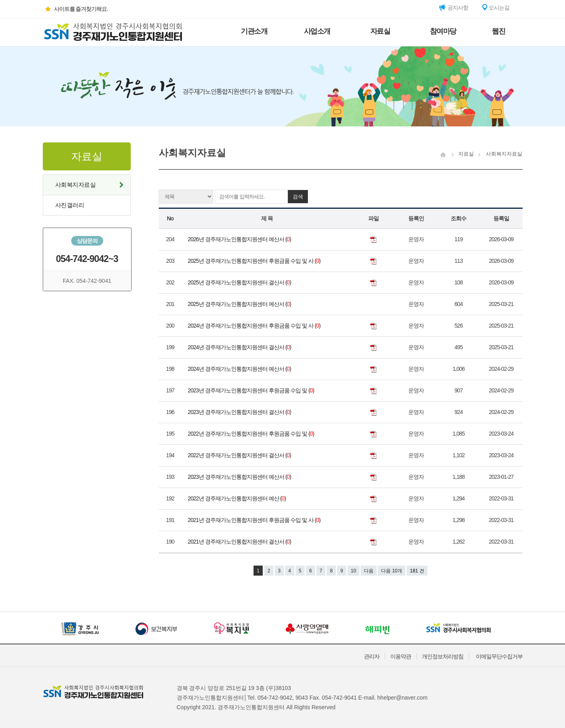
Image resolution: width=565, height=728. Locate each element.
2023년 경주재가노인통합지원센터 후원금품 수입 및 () (252, 390)
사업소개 (317, 31)
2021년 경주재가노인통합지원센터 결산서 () (240, 542)
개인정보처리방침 (443, 656)
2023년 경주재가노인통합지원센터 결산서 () (240, 412)
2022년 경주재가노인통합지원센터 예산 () (238, 498)
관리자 (372, 656)
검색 (298, 197)
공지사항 (454, 8)
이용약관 (401, 656)
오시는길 (495, 8)
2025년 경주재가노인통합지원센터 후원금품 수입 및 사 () (255, 261)
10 (353, 571)
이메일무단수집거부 (499, 656)
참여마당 (443, 31)
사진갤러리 (70, 205)
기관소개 (254, 31)
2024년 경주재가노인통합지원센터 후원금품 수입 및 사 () (255, 326)
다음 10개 (392, 571)
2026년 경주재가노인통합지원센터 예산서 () (240, 239)
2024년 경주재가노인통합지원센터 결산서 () (240, 347)
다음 (369, 571)
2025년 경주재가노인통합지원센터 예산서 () (240, 304)
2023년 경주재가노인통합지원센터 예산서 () (240, 477)
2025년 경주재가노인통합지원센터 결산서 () (240, 282)
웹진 (498, 31)
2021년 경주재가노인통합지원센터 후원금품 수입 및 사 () (255, 520)
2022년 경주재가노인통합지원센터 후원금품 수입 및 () (252, 434)
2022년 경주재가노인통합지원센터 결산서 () (240, 455)
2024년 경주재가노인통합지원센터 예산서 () (240, 369)
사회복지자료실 (76, 185)
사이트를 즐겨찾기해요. (76, 9)
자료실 (380, 31)
